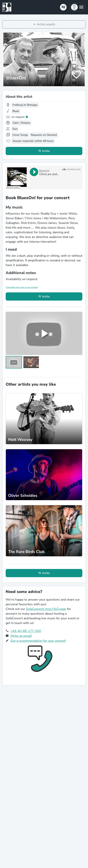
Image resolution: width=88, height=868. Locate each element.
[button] (78, 7)
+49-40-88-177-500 (26, 631)
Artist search (46, 24)
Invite (46, 151)
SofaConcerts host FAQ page (46, 609)
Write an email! (21, 636)
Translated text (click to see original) (22, 287)
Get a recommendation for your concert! (38, 641)
